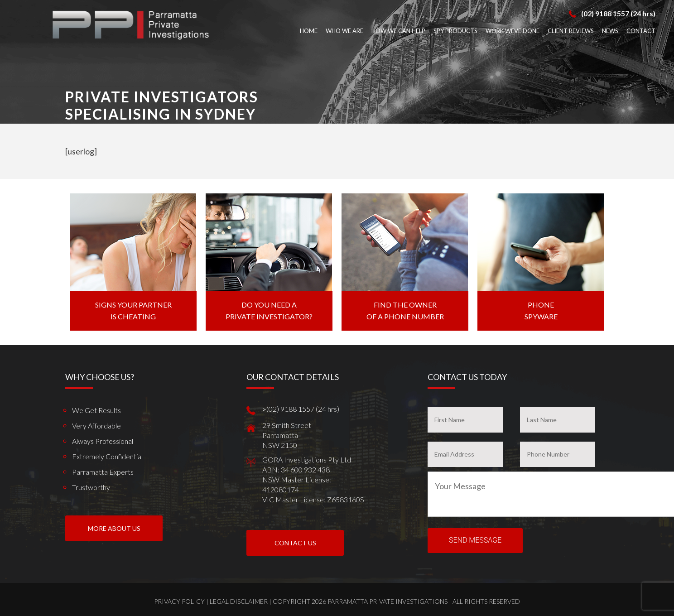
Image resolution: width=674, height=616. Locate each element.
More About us (114, 528)
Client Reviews (571, 31)
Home (309, 31)
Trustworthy (91, 487)
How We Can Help (398, 31)
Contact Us (295, 543)
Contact (641, 31)
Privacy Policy (179, 601)
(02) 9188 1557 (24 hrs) (618, 13)
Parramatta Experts (103, 472)
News (610, 31)
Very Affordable (96, 426)
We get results (96, 410)
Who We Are (344, 31)
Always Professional (103, 441)
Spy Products (455, 31)
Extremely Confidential (107, 456)
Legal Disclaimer (239, 601)
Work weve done (513, 31)
